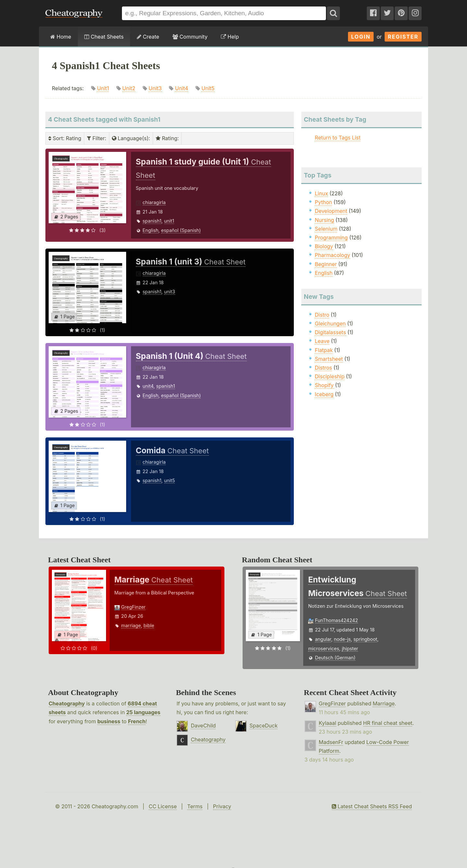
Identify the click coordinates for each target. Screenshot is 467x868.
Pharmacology (333, 255)
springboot (365, 639)
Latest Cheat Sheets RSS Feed (372, 806)
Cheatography (67, 703)
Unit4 (182, 88)
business (109, 721)
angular (323, 639)
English (151, 230)
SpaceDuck (263, 726)
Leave (322, 341)
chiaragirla (154, 202)
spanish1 (152, 221)
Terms (195, 806)
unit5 (170, 480)
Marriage (384, 703)
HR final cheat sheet (388, 723)
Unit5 (208, 88)
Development (331, 211)
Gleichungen (330, 324)
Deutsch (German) (335, 658)
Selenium (326, 229)
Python (323, 202)
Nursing (324, 220)
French (137, 721)
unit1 (169, 221)
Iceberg (324, 394)
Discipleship (330, 376)
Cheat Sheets (104, 37)
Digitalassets (330, 332)
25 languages (143, 712)
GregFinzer (133, 607)
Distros (323, 368)
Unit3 (155, 88)
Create (148, 37)
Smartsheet (329, 359)
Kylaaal (328, 723)
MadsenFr (331, 742)
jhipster (350, 648)
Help (230, 37)
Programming (331, 238)
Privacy (222, 806)
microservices (324, 648)
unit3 (170, 292)
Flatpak (324, 350)
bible (149, 625)
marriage (131, 625)
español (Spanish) (181, 230)
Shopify (324, 385)
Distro (322, 315)
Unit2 (129, 88)
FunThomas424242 (336, 620)
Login (361, 37)
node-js (342, 639)
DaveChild (203, 726)
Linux (322, 193)
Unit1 (103, 88)
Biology (324, 246)
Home (61, 37)
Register (403, 37)
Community (190, 37)
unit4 (148, 386)
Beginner (326, 264)
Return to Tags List (338, 138)
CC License (163, 806)
